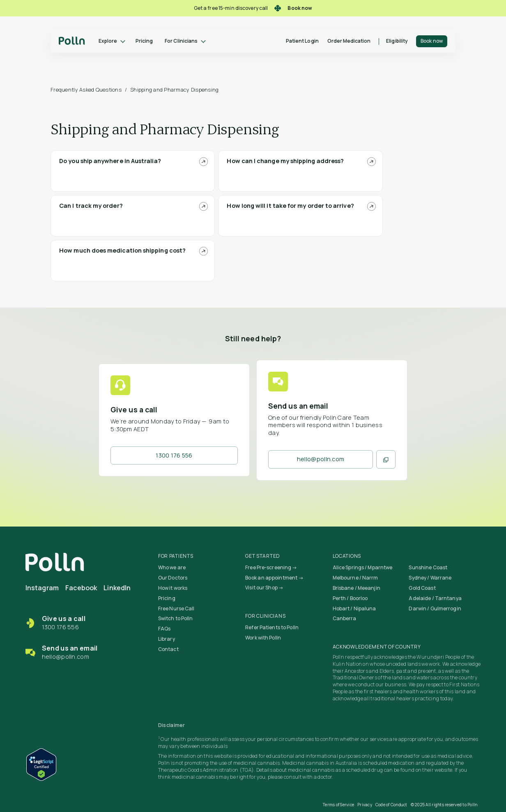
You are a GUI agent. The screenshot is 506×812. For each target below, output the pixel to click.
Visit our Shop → (264, 588)
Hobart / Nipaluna (354, 608)
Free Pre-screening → (271, 567)
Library (167, 639)
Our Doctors (173, 578)
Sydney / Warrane (430, 578)
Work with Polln (263, 638)
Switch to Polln (176, 618)
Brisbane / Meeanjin (356, 588)
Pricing (144, 41)
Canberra (345, 618)
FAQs (164, 629)
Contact (168, 649)
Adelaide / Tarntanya (435, 598)
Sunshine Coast (428, 567)
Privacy (365, 805)
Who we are (172, 567)
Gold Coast (422, 588)
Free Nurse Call (176, 608)
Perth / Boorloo (350, 598)
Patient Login (302, 41)
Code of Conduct (391, 805)
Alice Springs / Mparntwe (363, 567)
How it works (173, 588)
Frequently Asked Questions (86, 90)
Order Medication (349, 41)
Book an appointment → (274, 578)
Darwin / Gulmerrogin (435, 608)
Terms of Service (338, 805)
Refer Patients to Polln (272, 627)
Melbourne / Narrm (355, 578)
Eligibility (397, 41)
